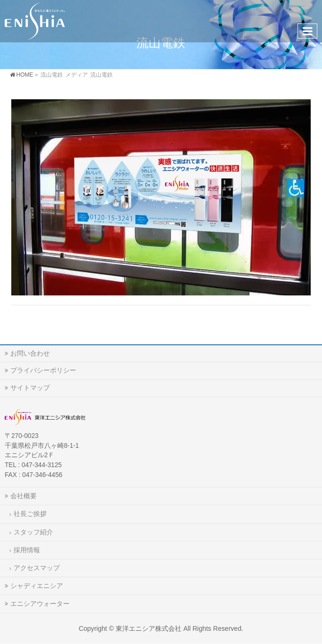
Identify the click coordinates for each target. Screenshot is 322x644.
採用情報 (27, 550)
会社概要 (24, 496)
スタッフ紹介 (33, 532)
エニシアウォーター (40, 604)
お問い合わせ (30, 353)
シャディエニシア (37, 586)
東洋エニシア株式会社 (149, 628)
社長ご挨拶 (30, 514)
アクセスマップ (37, 568)
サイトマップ (30, 388)
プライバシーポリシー (43, 370)
